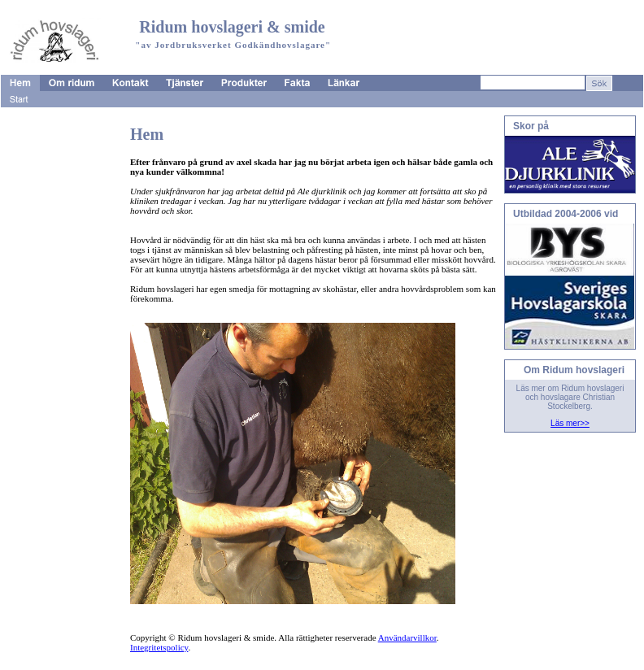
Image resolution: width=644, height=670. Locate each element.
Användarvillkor (407, 637)
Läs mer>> (570, 423)
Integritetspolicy (159, 647)
